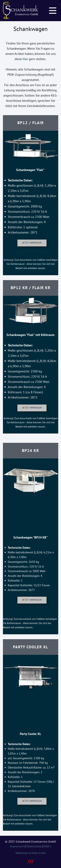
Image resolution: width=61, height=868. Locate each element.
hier (25, 59)
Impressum (17, 846)
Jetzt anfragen (32, 243)
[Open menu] (53, 11)
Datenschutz (34, 846)
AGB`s (47, 846)
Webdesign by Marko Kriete (30, 853)
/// (31, 861)
